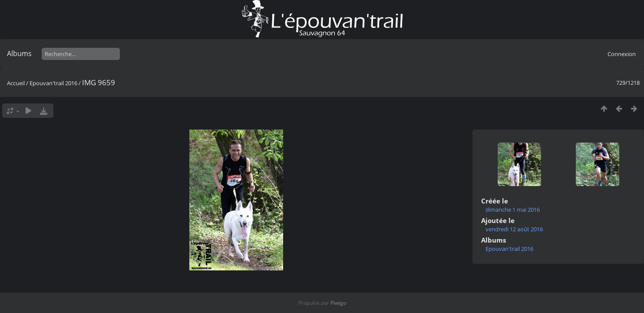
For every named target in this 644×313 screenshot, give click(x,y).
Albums (19, 53)
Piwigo (338, 303)
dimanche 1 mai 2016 (513, 210)
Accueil (16, 83)
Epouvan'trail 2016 (53, 83)
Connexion (622, 54)
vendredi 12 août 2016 (514, 229)
